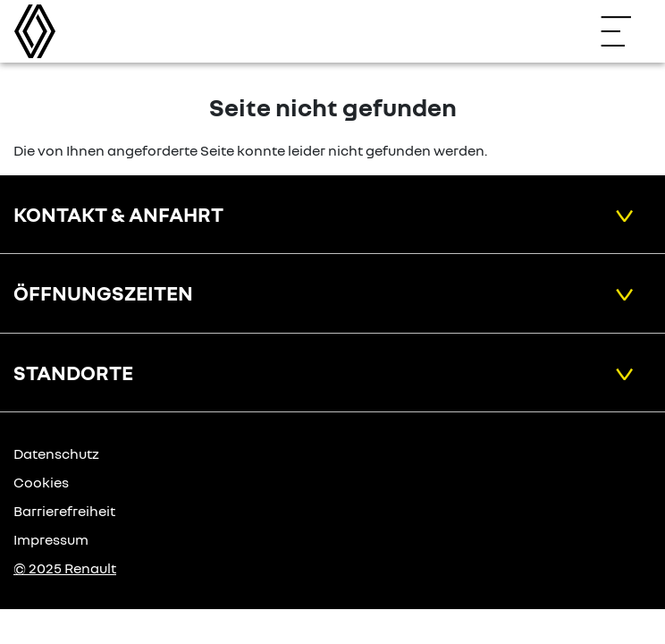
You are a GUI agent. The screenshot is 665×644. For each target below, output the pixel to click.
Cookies (41, 482)
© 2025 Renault (65, 568)
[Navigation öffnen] (625, 31)
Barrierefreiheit (64, 511)
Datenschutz (56, 453)
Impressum (51, 539)
